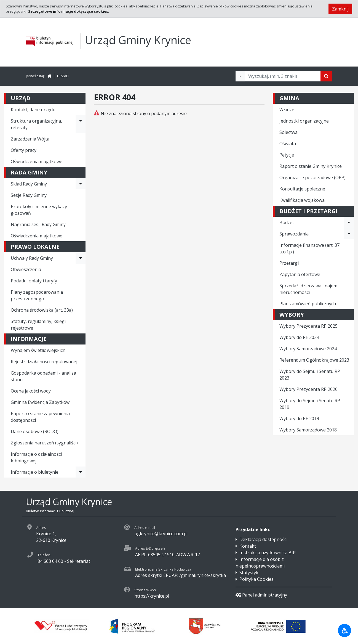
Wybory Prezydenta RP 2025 (308, 326)
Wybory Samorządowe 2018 (308, 430)
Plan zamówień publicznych (308, 304)
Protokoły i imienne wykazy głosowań (39, 210)
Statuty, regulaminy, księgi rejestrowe (38, 325)
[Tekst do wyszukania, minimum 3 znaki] (283, 76)
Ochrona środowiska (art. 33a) (42, 310)
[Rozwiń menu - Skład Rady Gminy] (81, 184)
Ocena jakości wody (31, 391)
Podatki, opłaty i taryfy (34, 281)
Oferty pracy (24, 150)
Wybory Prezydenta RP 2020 (308, 389)
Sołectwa (288, 132)
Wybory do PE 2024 (299, 337)
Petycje (287, 155)
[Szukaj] (326, 76)
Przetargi (289, 263)
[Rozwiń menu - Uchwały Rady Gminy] (81, 258)
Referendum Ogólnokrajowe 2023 (314, 360)
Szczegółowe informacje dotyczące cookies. (69, 11)
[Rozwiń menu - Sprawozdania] (349, 234)
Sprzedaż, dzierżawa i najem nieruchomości (308, 289)
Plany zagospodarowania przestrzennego (37, 295)
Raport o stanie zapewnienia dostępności (40, 417)
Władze (287, 110)
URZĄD (63, 76)
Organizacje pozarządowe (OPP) (312, 177)
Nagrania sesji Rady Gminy (38, 224)
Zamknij (340, 9)
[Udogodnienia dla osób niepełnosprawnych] (344, 630)
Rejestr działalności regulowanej (44, 362)
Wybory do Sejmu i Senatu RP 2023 (310, 375)
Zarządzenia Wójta (30, 139)
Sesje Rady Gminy (29, 195)
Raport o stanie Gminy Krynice (311, 166)
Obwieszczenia (26, 269)
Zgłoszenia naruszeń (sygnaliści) (44, 443)
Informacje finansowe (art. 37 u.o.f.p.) (309, 248)
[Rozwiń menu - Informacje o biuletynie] (81, 472)
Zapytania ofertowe (300, 274)
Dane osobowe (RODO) (35, 431)
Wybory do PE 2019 (299, 418)
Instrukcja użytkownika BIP (268, 553)
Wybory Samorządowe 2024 (308, 349)
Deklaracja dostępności (263, 539)
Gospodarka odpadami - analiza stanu (43, 376)
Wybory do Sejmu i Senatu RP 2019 (310, 404)
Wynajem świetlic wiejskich (38, 350)
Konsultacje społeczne (302, 189)
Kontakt (248, 546)
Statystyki (249, 573)
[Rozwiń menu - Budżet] (349, 222)
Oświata (288, 144)
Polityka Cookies (257, 579)
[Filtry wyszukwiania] (240, 76)
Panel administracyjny (261, 595)
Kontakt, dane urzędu (33, 110)
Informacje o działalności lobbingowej (36, 457)
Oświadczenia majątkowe (37, 161)
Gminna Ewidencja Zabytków (40, 402)
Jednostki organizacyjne (304, 121)
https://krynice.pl (152, 596)
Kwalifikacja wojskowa (302, 200)
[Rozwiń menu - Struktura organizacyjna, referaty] (81, 124)
